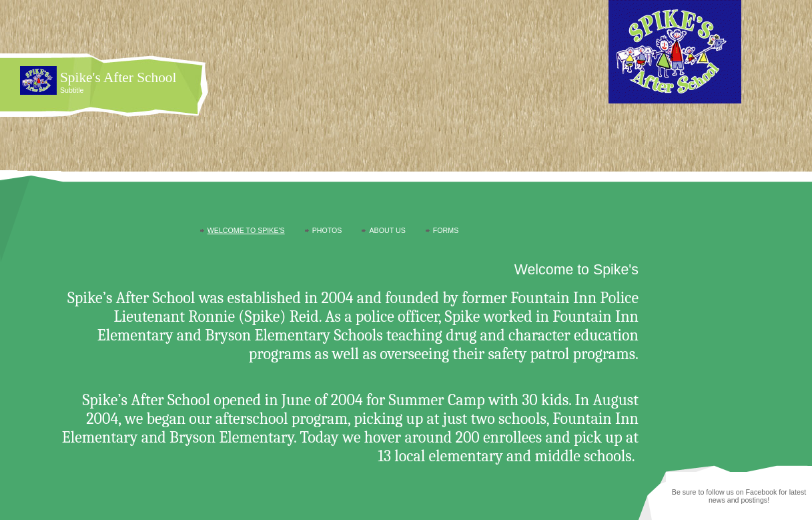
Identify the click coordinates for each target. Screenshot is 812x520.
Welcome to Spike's (246, 230)
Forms (446, 230)
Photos (327, 230)
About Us (387, 230)
